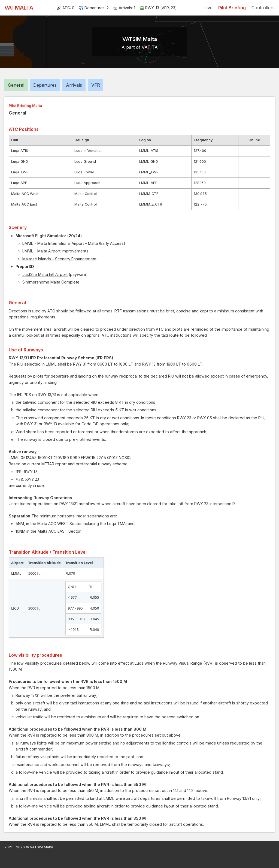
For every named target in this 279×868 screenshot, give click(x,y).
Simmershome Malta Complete (51, 282)
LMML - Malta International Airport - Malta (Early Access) (74, 243)
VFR (96, 85)
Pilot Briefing (232, 8)
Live (208, 8)
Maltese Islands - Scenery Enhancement (59, 259)
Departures (45, 85)
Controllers (263, 8)
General (16, 85)
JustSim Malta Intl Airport (45, 274)
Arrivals (74, 85)
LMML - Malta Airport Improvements (55, 251)
